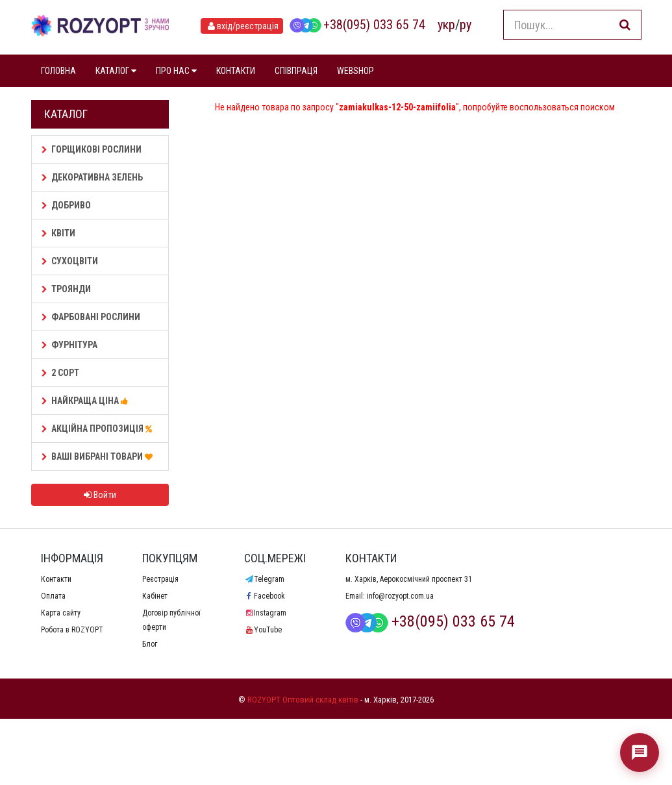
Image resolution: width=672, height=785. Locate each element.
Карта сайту (61, 613)
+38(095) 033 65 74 (357, 25)
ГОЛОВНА (58, 71)
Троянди (66, 289)
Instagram (265, 613)
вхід (242, 26)
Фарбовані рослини (91, 317)
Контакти (56, 579)
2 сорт (60, 373)
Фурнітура (69, 345)
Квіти (58, 233)
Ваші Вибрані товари (99, 456)
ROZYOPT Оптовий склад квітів (303, 700)
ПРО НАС (176, 71)
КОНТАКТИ (236, 71)
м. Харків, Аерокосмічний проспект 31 (409, 579)
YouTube (263, 630)
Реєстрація (160, 579)
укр (446, 25)
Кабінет (155, 596)
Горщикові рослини (92, 149)
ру (466, 25)
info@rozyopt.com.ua (400, 596)
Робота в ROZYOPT (72, 630)
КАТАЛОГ (116, 71)
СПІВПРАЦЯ (296, 71)
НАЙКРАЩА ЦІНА (87, 401)
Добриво (66, 205)
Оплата (53, 596)
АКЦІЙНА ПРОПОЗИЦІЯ (99, 429)
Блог (150, 644)
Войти (100, 495)
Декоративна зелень (92, 177)
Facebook (265, 596)
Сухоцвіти (70, 261)
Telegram (264, 579)
